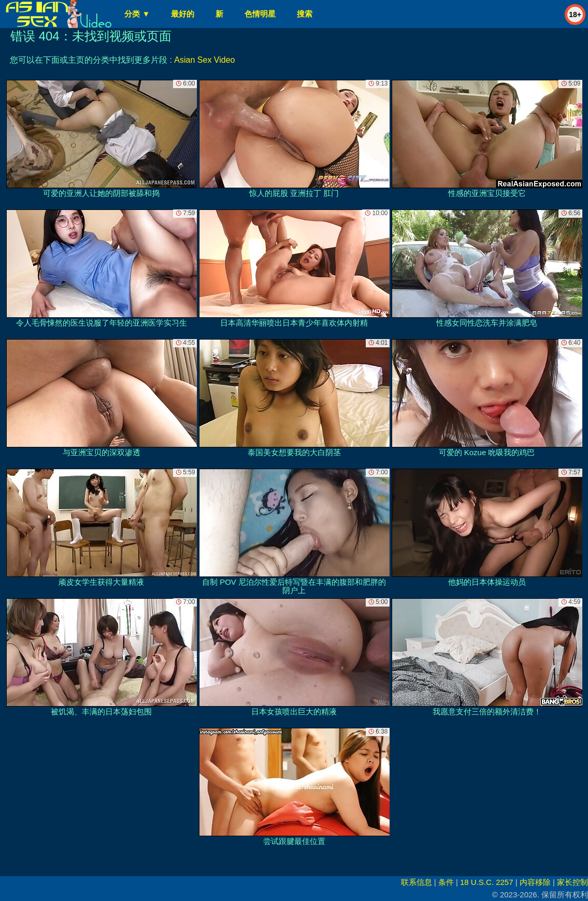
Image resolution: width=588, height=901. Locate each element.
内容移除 (535, 882)
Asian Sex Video (204, 60)
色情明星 (260, 14)
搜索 (305, 14)
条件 (446, 882)
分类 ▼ (137, 14)
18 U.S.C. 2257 (487, 882)
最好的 (183, 14)
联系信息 (417, 882)
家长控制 (572, 882)
